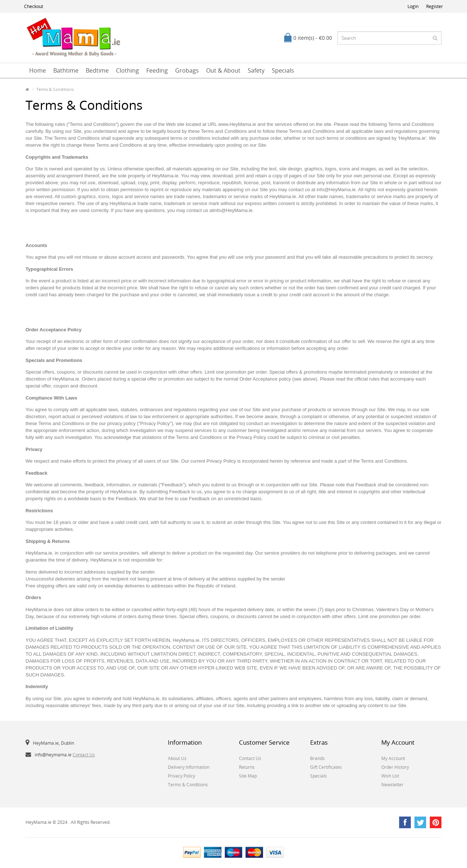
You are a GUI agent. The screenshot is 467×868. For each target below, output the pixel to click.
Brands (317, 758)
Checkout (34, 6)
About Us (177, 758)
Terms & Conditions (55, 89)
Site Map (248, 776)
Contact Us (84, 755)
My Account (393, 758)
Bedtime (97, 70)
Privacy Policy (182, 776)
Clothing (128, 70)
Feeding (157, 70)
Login (413, 6)
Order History (395, 767)
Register (435, 6)
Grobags (187, 70)
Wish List (390, 776)
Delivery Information (189, 767)
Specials (283, 70)
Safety (256, 70)
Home (38, 70)
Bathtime (66, 70)
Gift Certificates (326, 767)
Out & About (223, 70)
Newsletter (392, 785)
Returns (247, 767)
